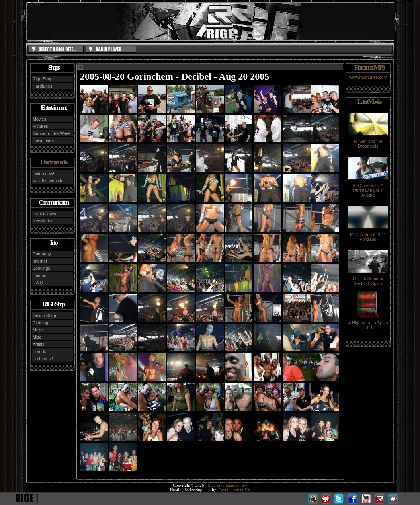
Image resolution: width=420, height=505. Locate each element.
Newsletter (43, 221)
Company (42, 254)
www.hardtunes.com (368, 77)
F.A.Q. (39, 283)
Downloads (43, 140)
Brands (39, 351)
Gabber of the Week (52, 133)
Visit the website (48, 181)
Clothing (40, 323)
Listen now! (43, 174)
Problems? (43, 359)
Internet (40, 261)
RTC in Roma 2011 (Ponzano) (368, 235)
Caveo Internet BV (234, 490)
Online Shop (44, 316)
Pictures (40, 126)
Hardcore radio (53, 162)
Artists (39, 344)
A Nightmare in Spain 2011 (368, 323)
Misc (37, 337)
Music (38, 330)
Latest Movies (369, 102)
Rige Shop (43, 79)
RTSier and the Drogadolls (368, 142)
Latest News (44, 214)
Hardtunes (42, 86)
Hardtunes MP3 (369, 67)
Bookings (41, 268)
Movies (39, 119)
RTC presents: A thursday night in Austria (368, 188)
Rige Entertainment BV (228, 485)
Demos (39, 275)
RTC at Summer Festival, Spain (368, 279)
